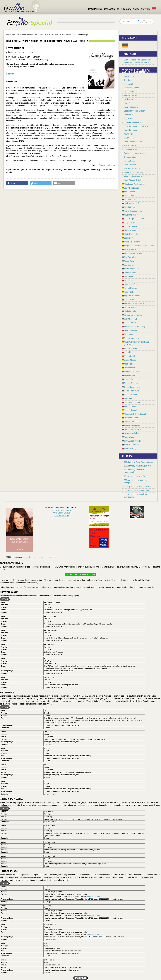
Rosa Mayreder (131, 348)
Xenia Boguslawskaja (133, 211)
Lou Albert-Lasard (132, 188)
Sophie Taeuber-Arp (132, 429)
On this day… (124, 9)
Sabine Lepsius (131, 319)
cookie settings (51, 557)
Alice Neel (128, 364)
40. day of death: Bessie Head (137, 490)
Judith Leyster (130, 323)
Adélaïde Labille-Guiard (134, 303)
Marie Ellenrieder (131, 234)
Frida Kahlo (129, 292)
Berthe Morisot (130, 360)
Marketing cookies (10, 871)
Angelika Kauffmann (132, 296)
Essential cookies (9, 592)
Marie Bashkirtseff (132, 203)
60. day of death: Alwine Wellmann (139, 487)
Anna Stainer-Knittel (132, 180)
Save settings (80, 978)
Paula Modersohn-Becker (135, 153)
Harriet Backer (130, 199)
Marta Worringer (131, 449)
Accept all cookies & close (80, 575)
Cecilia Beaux (130, 207)
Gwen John (129, 138)
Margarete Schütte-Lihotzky (136, 414)
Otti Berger (129, 80)
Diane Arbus (129, 196)
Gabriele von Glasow (133, 122)
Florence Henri (130, 273)
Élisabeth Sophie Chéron (135, 111)
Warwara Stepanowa (133, 422)
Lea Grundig (129, 265)
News (136, 9)
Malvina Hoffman (131, 284)
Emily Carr (128, 99)
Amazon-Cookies (94, 897)
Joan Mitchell (130, 356)
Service (145, 9)
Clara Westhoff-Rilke (133, 441)
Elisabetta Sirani (131, 418)
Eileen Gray (129, 261)
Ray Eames (129, 119)
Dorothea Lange (131, 307)
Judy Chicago (130, 223)
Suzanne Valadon (131, 433)
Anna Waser (129, 437)
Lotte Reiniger (130, 165)
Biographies (95, 9)
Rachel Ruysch (130, 395)
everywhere (143, 20)
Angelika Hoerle (131, 130)
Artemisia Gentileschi (133, 253)
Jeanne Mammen (131, 338)
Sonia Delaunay (131, 230)
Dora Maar (129, 334)
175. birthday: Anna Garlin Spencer (139, 462)
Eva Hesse (129, 276)
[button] (17, 183)
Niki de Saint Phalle (132, 169)
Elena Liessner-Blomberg (135, 327)
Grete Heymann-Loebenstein (136, 126)
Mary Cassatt (130, 103)
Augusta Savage (131, 406)
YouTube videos (7, 692)
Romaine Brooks (131, 92)
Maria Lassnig (130, 311)
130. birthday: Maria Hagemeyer (138, 466)
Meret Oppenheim (132, 372)
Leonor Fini (129, 238)
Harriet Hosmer (130, 288)
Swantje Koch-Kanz (107, 165)
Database (109, 9)
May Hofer (128, 134)
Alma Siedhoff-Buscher (134, 176)
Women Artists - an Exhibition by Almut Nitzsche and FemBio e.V (48, 35)
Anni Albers (129, 76)
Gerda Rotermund (132, 391)
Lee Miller (128, 352)
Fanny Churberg (131, 107)
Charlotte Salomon (132, 402)
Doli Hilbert (129, 280)
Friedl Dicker (129, 115)
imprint (27, 557)
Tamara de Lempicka (133, 315)
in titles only (143, 22)
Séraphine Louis (131, 330)
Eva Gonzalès (130, 257)
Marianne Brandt (131, 215)
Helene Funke (130, 249)
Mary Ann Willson (131, 445)
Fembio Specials (13, 35)
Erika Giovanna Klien (133, 142)
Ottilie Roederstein (132, 387)
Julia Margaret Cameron (134, 219)
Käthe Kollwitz (130, 145)
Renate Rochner (131, 383)
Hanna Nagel (130, 161)
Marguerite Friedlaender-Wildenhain (139, 246)
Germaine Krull (130, 149)
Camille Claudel (131, 226)
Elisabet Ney (129, 368)
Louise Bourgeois (131, 88)
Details (5, 599)
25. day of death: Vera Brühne (137, 476)
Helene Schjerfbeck (132, 410)
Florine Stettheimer (132, 425)
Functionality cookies (11, 799)
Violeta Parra (130, 375)
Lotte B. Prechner (131, 379)
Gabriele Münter (131, 157)
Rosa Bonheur (130, 84)
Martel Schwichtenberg (134, 172)
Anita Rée (128, 398)
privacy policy (37, 557)
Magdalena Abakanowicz (135, 184)
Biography (11, 74)
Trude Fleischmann (132, 242)
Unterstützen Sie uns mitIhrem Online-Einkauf (61, 513)
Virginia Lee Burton (132, 95)
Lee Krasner (129, 300)
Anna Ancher (129, 192)
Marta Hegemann (131, 269)
